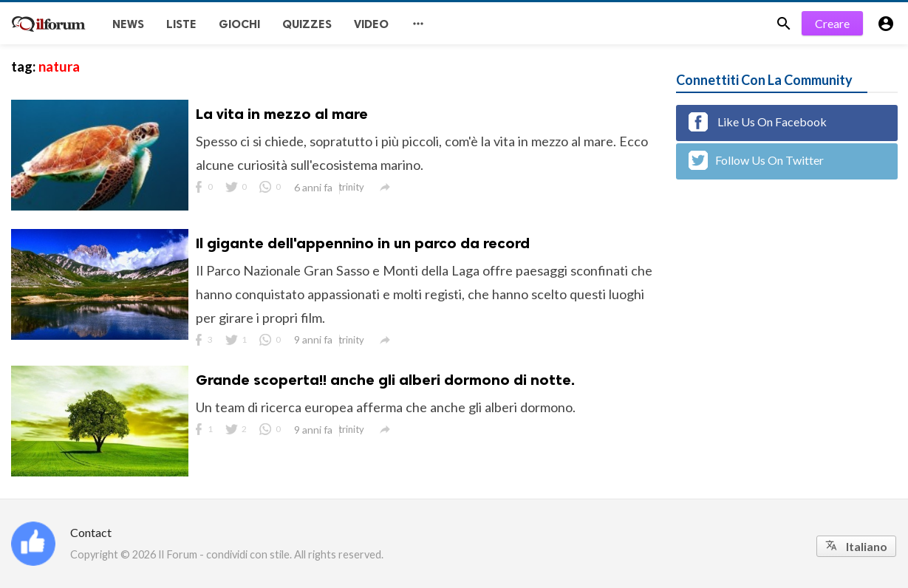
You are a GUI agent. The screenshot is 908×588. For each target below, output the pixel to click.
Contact (91, 532)
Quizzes (307, 24)
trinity (351, 187)
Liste (181, 24)
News (128, 24)
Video (371, 24)
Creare (832, 23)
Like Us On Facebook (758, 122)
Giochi (239, 24)
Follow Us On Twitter (756, 160)
